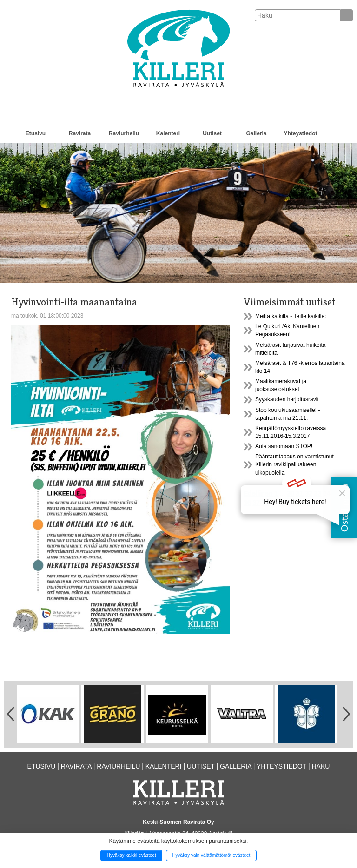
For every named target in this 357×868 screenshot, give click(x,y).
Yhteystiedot (300, 133)
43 (282, 503)
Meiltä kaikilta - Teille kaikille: (291, 316)
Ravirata (80, 133)
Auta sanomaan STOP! (284, 446)
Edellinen (258, 493)
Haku (321, 766)
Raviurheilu (124, 133)
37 (256, 503)
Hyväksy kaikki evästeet (132, 855)
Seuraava (301, 503)
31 (300, 493)
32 (309, 493)
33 (318, 493)
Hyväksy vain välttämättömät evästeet (211, 855)
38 (265, 503)
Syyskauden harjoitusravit (287, 399)
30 (291, 493)
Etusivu (36, 133)
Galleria (256, 133)
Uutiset (212, 133)
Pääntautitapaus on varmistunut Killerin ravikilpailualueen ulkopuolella (294, 464)
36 (247, 503)
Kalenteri (168, 133)
